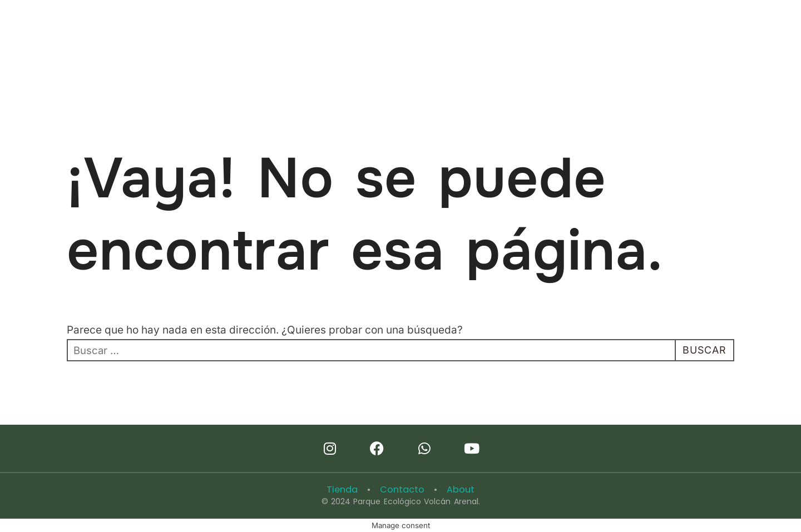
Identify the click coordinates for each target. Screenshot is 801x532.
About (458, 489)
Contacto (402, 489)
